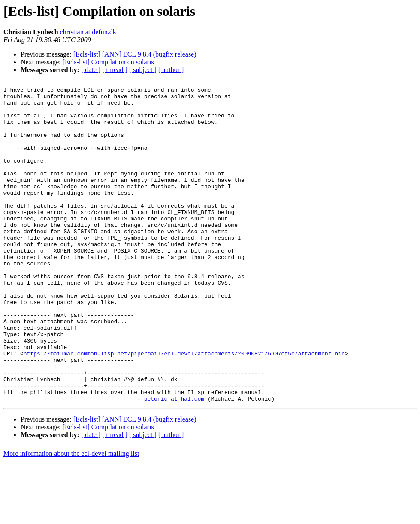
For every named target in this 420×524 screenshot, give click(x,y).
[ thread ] (115, 70)
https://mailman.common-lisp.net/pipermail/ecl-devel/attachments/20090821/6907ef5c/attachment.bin (184, 407)
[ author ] (171, 70)
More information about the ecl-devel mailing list (71, 516)
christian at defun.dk (88, 32)
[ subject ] (143, 70)
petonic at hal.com (174, 461)
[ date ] (91, 70)
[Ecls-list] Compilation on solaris (108, 62)
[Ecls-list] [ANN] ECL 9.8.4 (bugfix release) (135, 54)
